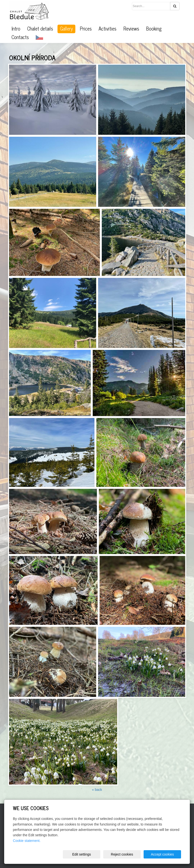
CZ (39, 37)
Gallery (66, 29)
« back (97, 790)
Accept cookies (162, 854)
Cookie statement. (27, 841)
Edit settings (81, 854)
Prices (86, 29)
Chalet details (40, 29)
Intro (16, 29)
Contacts (20, 37)
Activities (108, 29)
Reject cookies (122, 854)
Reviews (131, 29)
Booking (154, 29)
